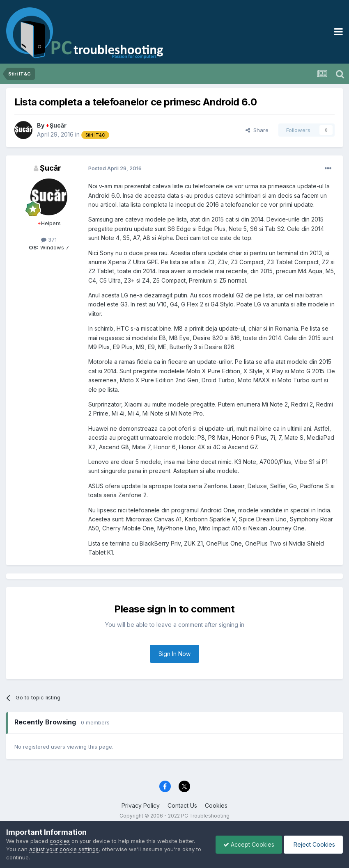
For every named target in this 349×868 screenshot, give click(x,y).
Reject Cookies (313, 844)
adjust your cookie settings (64, 849)
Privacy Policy (141, 805)
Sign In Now (174, 654)
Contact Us (182, 805)
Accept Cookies (247, 844)
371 (49, 240)
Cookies (216, 805)
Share (257, 130)
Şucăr (56, 125)
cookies (60, 841)
